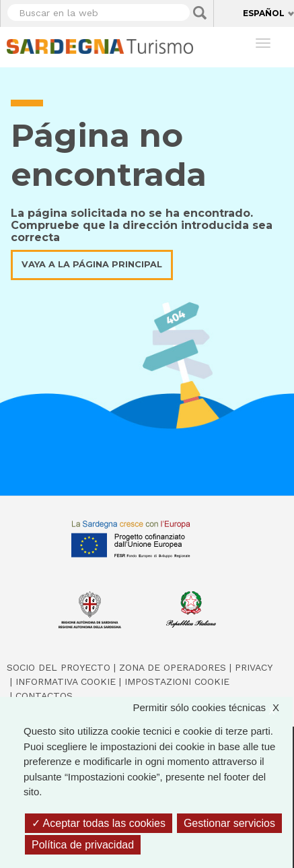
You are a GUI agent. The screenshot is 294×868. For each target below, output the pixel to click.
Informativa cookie (66, 681)
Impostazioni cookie (177, 681)
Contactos (44, 696)
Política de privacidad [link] (83, 845)
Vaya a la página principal (92, 264)
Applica (200, 13)
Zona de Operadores (173, 667)
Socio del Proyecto (59, 667)
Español (264, 13)
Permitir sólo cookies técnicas (213, 708)
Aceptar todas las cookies (99, 823)
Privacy (254, 667)
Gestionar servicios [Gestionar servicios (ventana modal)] (229, 823)
